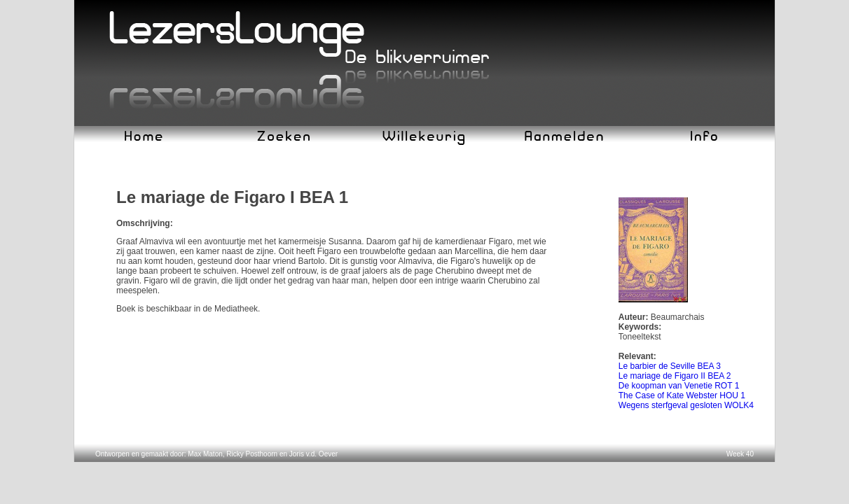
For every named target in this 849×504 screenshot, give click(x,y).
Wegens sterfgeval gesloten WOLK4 (686, 405)
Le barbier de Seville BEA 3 (670, 366)
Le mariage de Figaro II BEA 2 (675, 376)
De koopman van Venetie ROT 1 (679, 386)
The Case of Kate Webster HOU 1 (682, 395)
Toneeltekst (640, 337)
